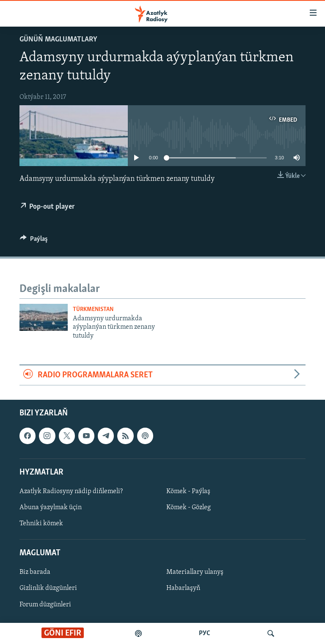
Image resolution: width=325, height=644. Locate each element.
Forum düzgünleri (45, 605)
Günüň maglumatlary (58, 40)
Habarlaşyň (183, 589)
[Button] (34, 241)
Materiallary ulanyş (195, 573)
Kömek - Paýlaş (188, 491)
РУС (205, 633)
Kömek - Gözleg (189, 508)
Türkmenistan (93, 310)
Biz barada (35, 573)
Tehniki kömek (41, 524)
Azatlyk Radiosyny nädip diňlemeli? (71, 491)
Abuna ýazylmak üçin (51, 508)
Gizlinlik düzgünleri (48, 589)
